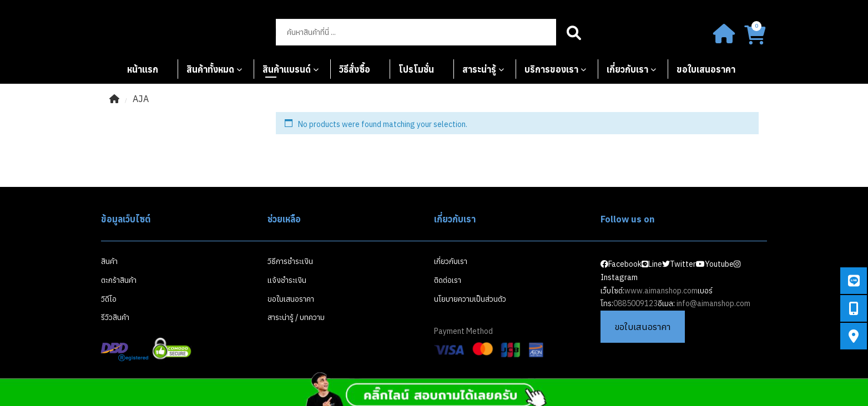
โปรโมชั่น (416, 69)
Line (652, 264)
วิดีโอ (109, 299)
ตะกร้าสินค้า (119, 280)
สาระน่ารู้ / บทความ (296, 317)
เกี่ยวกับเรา (627, 69)
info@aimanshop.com (713, 303)
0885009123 (635, 303)
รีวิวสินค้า (115, 317)
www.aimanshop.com (661, 291)
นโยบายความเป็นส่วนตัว (470, 299)
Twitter (679, 264)
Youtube (715, 264)
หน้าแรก (143, 69)
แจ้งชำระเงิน (287, 280)
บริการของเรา (551, 69)
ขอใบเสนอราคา (706, 69)
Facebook (621, 264)
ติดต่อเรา (448, 280)
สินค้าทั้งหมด (210, 69)
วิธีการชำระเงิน (290, 261)
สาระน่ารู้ (479, 69)
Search (574, 32)
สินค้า (109, 261)
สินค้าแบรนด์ (287, 69)
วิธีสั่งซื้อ (355, 69)
